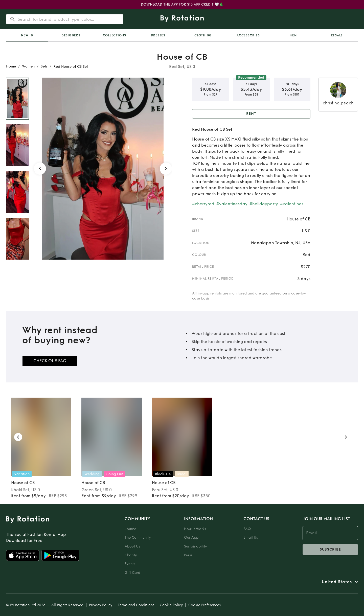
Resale (337, 35)
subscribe (330, 550)
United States (337, 582)
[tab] (27, 35)
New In (27, 35)
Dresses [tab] (158, 35)
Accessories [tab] (248, 35)
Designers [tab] (71, 35)
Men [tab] (293, 35)
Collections (115, 35)
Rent (251, 114)
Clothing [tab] (203, 35)
